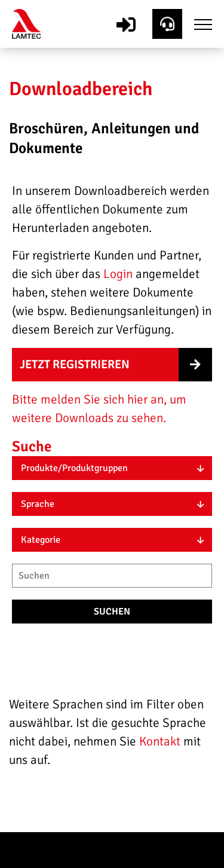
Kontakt (161, 741)
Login (118, 274)
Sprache (38, 504)
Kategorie (41, 540)
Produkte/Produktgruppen (74, 468)
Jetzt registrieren (75, 364)
